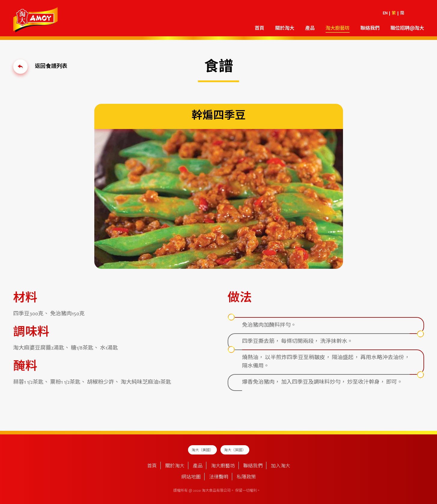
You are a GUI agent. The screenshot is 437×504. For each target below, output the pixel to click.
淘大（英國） (235, 450)
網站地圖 (191, 477)
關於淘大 (285, 28)
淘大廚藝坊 (338, 28)
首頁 (259, 28)
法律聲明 (219, 477)
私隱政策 (246, 477)
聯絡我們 (370, 28)
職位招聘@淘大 (407, 28)
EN (385, 13)
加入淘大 (281, 466)
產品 (310, 28)
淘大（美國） (202, 450)
